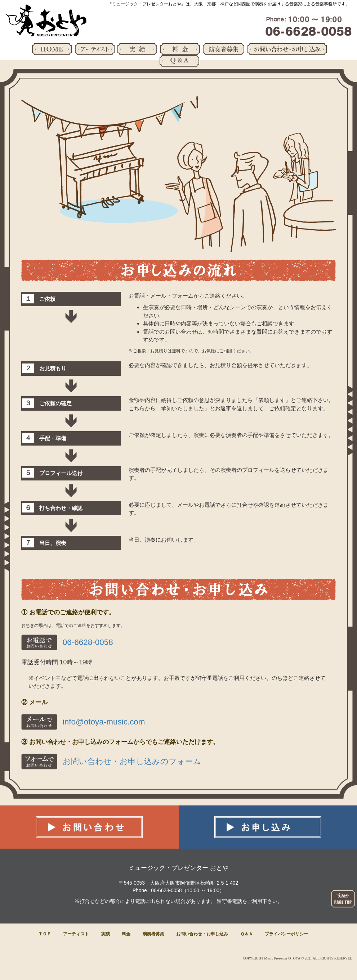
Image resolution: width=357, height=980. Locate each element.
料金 (126, 934)
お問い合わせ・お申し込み (202, 934)
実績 (106, 934)
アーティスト (76, 934)
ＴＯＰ (45, 934)
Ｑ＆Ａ (247, 934)
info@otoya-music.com (104, 722)
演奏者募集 (153, 934)
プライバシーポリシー (286, 934)
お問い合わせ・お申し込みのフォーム (132, 761)
